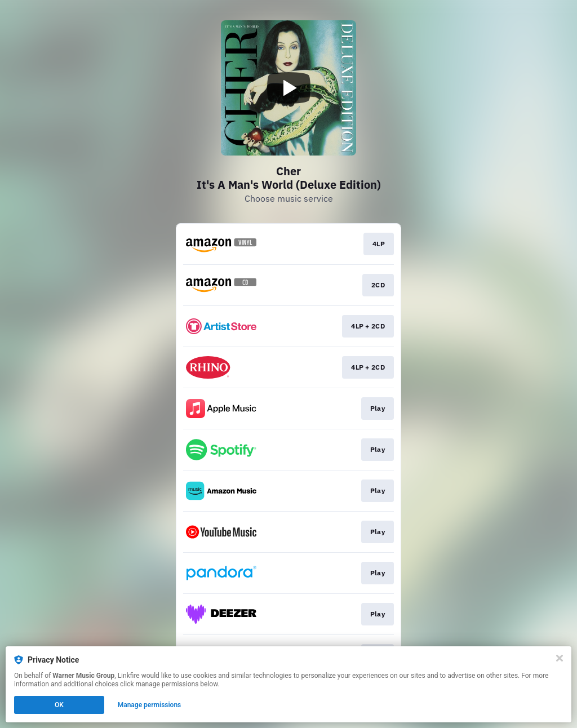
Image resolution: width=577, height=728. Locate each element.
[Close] (560, 658)
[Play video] (288, 88)
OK (59, 705)
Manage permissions (150, 705)
